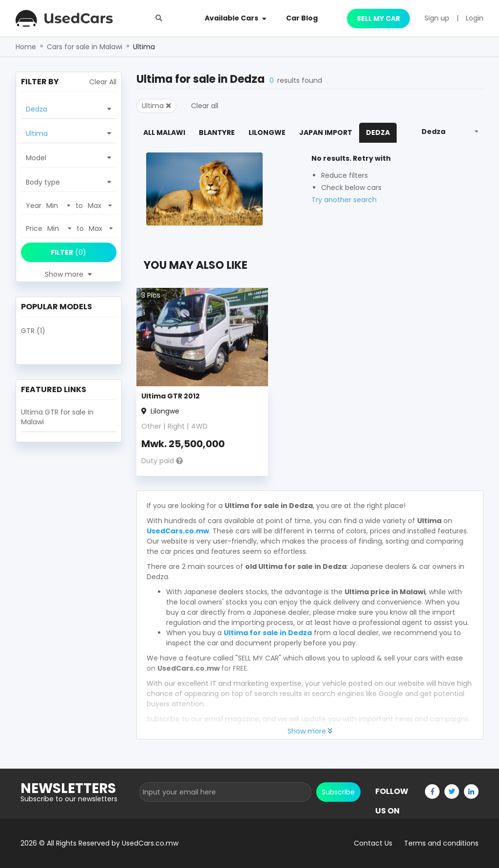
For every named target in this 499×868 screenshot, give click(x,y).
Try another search (344, 200)
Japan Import (326, 132)
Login (475, 18)
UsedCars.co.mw (178, 531)
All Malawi (164, 132)
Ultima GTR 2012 (171, 396)
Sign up (437, 18)
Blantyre (217, 132)
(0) (68, 252)
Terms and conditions (441, 843)
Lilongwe (267, 132)
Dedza (378, 132)
